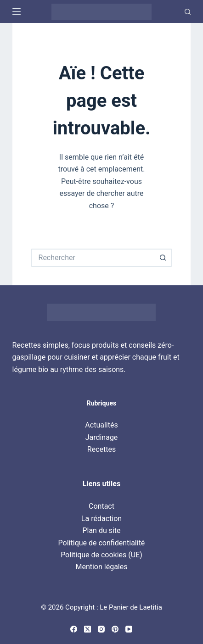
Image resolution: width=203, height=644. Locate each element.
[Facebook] (74, 629)
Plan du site (101, 530)
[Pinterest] (115, 629)
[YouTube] (129, 629)
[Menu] (17, 11)
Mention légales (101, 567)
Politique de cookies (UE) (101, 555)
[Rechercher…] (93, 258)
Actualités (101, 425)
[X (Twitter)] (87, 629)
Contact (101, 506)
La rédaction (101, 519)
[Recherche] (188, 12)
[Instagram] (101, 629)
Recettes (101, 449)
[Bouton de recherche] (163, 258)
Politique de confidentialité (102, 543)
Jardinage (102, 437)
